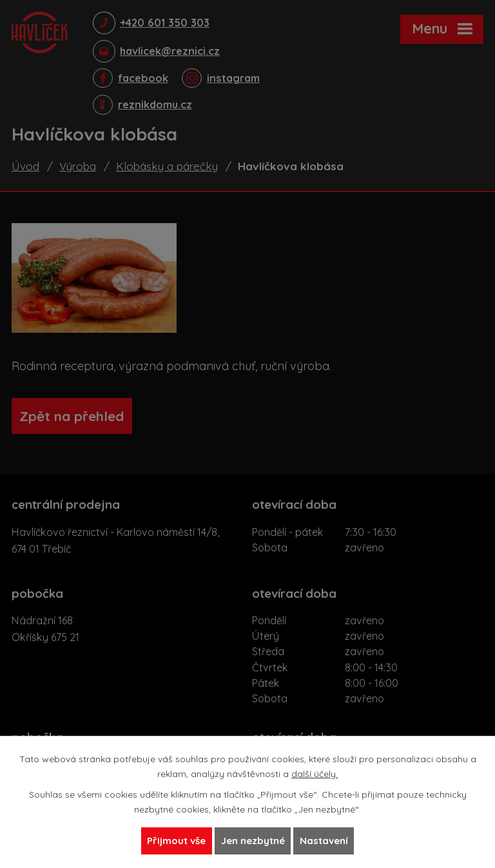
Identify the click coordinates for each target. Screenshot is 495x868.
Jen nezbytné (253, 840)
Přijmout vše (171, 840)
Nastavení (330, 840)
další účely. (315, 772)
